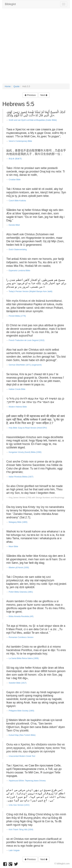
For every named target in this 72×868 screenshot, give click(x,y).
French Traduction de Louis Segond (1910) (27, 340)
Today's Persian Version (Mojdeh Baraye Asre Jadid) (31, 291)
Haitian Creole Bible (17, 389)
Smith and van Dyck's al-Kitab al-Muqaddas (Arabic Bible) (33, 120)
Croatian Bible (15, 180)
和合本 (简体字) (15, 159)
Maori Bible (13, 546)
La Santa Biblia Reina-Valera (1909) (24, 658)
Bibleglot (10, 4)
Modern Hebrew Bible (18, 407)
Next (44, 95)
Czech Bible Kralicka (17, 201)
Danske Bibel (14, 225)
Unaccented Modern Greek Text (22, 756)
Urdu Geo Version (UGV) (19, 805)
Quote (16, 86)
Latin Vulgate (14, 850)
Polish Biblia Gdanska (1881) (21, 592)
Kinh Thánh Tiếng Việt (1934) (21, 830)
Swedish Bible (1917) (18, 683)
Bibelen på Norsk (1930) (19, 568)
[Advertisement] (36, 47)
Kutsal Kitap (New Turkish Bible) (22, 735)
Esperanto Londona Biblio (19, 271)
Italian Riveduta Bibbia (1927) (21, 477)
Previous (30, 95)
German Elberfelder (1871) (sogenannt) (25, 365)
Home (8, 86)
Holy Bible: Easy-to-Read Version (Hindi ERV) (28, 428)
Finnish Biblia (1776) (17, 316)
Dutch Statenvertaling (18, 250)
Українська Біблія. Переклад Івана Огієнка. (27, 781)
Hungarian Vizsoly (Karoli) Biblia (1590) (25, 452)
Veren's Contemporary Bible (20, 141)
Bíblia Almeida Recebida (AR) (21, 616)
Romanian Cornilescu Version (21, 637)
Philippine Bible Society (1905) (21, 711)
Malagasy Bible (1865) (18, 522)
